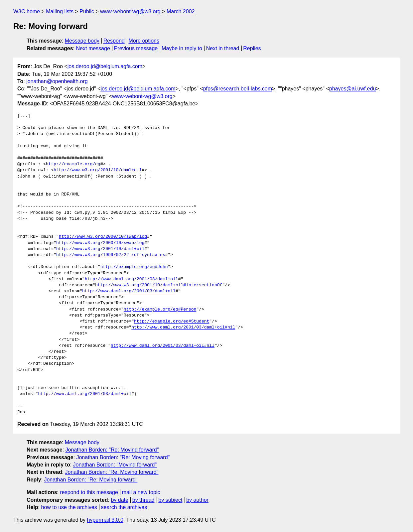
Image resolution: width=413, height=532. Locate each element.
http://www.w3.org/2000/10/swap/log (103, 237)
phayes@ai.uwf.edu (353, 89)
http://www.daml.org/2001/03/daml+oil (132, 279)
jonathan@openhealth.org (57, 81)
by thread (143, 500)
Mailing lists (60, 11)
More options (144, 41)
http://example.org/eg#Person (160, 310)
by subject (170, 500)
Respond (114, 41)
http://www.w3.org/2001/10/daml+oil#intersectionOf (159, 285)
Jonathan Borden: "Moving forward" (115, 465)
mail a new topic (141, 492)
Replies (252, 48)
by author (197, 500)
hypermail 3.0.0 (105, 520)
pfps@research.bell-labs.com (238, 89)
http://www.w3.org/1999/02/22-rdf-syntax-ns (111, 255)
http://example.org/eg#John (134, 267)
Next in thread (223, 48)
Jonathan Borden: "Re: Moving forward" (112, 450)
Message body (82, 41)
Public (87, 11)
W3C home (27, 11)
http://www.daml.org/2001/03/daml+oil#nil (183, 328)
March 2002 (181, 11)
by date (119, 500)
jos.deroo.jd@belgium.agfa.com (105, 66)
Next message (93, 48)
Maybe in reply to (182, 48)
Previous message (136, 48)
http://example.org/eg (73, 164)
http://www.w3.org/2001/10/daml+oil (98, 170)
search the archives (124, 507)
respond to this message (89, 492)
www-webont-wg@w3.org (130, 11)
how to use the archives (69, 507)
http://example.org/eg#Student (172, 322)
